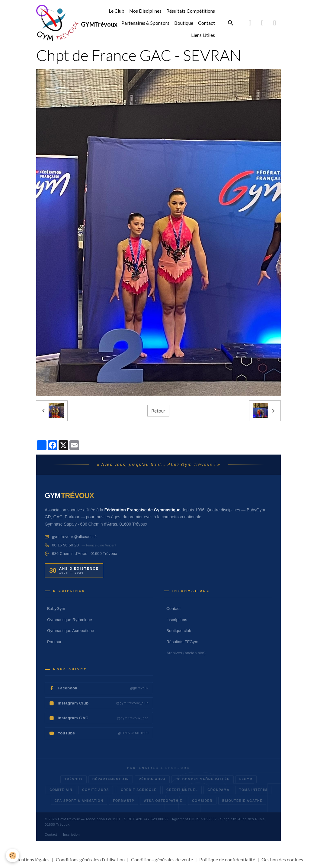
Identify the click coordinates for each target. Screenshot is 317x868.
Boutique (184, 23)
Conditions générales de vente (162, 859)
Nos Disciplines (145, 11)
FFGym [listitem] (246, 779)
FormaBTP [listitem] (124, 801)
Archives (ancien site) (186, 653)
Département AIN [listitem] (111, 779)
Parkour (54, 642)
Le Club (117, 11)
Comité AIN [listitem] (61, 790)
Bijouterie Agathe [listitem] (242, 801)
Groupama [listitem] (218, 790)
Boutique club (179, 631)
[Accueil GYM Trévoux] (69, 496)
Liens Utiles (203, 35)
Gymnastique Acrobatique (71, 631)
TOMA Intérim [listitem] (253, 790)
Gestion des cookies (282, 859)
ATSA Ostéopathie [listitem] (163, 801)
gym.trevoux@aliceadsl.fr (74, 537)
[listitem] (99, 688)
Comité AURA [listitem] (96, 790)
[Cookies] (13, 855)
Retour (158, 411)
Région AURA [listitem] (152, 779)
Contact (207, 23)
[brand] (62, 23)
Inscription (71, 834)
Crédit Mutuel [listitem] (182, 790)
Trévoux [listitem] (74, 779)
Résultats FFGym (182, 642)
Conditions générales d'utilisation (90, 859)
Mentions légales (32, 859)
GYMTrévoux (69, 819)
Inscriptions (177, 620)
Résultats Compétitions (191, 11)
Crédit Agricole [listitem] (139, 790)
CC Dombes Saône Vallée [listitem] (202, 779)
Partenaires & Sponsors (145, 23)
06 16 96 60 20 (65, 545)
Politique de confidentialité (227, 859)
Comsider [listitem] (202, 801)
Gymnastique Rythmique (70, 620)
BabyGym (56, 609)
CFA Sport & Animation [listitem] (79, 801)
